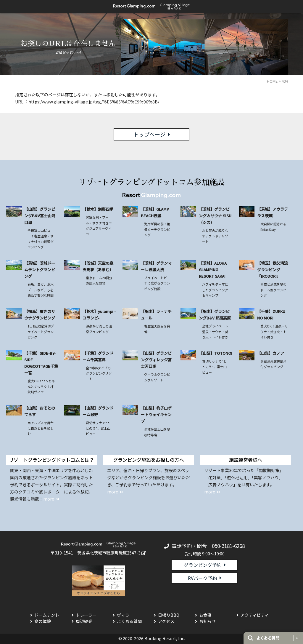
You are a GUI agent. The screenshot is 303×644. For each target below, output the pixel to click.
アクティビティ (255, 615)
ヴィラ (123, 615)
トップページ (149, 134)
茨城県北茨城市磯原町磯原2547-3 (109, 553)
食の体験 (43, 621)
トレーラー (86, 615)
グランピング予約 (203, 565)
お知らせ (207, 621)
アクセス (166, 621)
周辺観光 (84, 621)
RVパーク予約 (203, 578)
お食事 (205, 615)
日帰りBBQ (169, 615)
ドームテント (47, 615)
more (49, 499)
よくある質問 (129, 621)
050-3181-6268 (228, 546)
